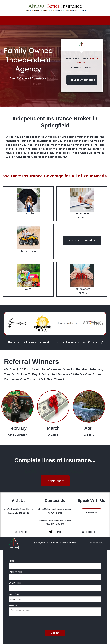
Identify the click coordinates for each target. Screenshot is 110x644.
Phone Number (15, 572)
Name (11, 561)
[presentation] (30, 623)
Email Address (15, 583)
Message (13, 605)
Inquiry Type (14, 594)
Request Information (82, 80)
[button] (55, 20)
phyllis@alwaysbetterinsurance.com (55, 509)
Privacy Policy (96, 543)
